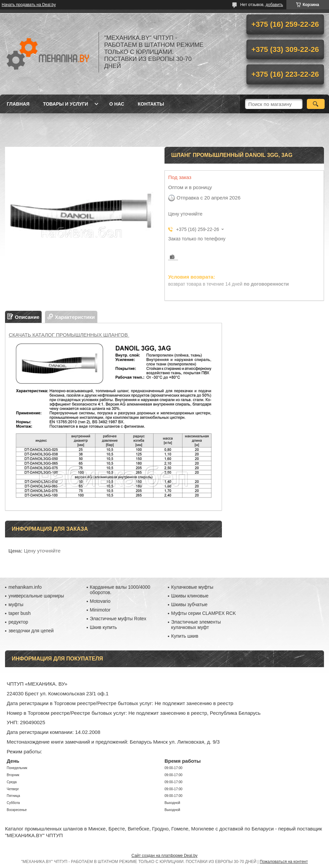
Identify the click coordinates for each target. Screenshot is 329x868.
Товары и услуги (66, 104)
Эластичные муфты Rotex (118, 619)
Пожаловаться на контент (284, 862)
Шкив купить (104, 627)
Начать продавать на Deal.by (29, 5)
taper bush (19, 613)
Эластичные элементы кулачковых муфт (196, 625)
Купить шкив (185, 636)
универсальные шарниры (36, 596)
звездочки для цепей (31, 631)
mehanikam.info (25, 587)
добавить (274, 5)
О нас (117, 104)
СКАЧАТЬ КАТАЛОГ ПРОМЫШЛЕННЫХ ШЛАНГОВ (69, 335)
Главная (18, 104)
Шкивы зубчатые (189, 604)
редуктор (18, 622)
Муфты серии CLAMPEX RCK (204, 613)
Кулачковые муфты (192, 587)
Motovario (100, 601)
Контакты (151, 104)
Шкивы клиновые (190, 596)
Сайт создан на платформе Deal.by (165, 856)
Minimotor (100, 610)
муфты (16, 604)
